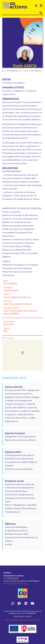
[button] (41, 6)
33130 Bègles (9, 338)
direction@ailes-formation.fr (17, 297)
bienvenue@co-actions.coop (16, 583)
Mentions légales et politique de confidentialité (22, 620)
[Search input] (21, 13)
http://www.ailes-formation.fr (18, 304)
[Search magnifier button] (41, 13)
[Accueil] (3, 71)
